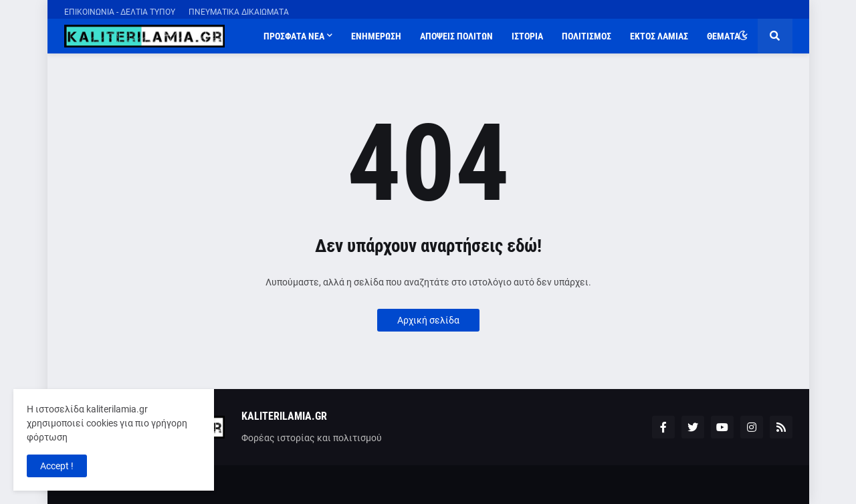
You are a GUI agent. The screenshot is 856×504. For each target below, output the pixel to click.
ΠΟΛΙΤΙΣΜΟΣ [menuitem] (586, 36)
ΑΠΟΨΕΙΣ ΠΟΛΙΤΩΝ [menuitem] (456, 36)
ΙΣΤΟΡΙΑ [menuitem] (527, 36)
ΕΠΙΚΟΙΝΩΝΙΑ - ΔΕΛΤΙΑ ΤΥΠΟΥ (120, 12)
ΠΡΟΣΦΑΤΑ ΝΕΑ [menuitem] (294, 36)
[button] (743, 36)
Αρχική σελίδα (428, 320)
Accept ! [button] (57, 466)
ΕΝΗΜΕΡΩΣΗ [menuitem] (376, 36)
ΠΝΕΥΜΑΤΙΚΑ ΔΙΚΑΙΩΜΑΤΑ (239, 12)
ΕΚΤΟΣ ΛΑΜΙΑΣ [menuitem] (659, 36)
